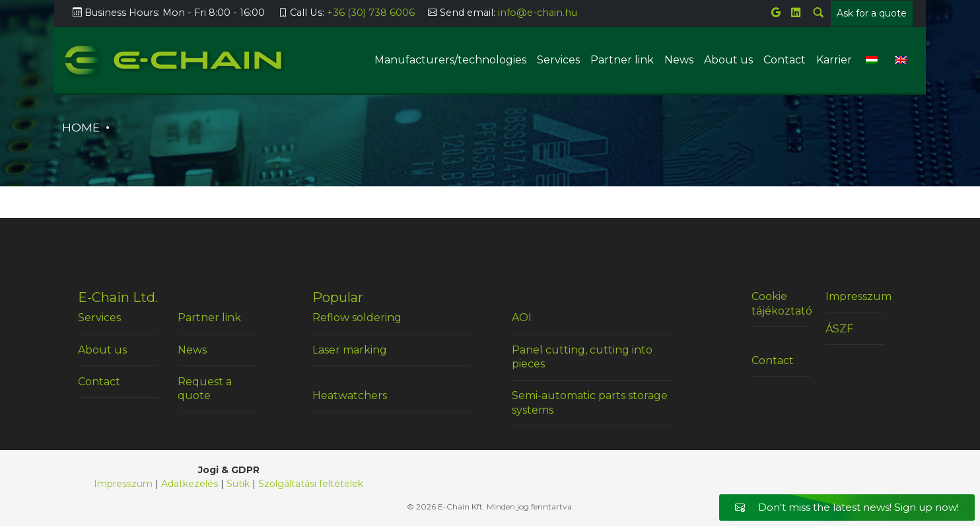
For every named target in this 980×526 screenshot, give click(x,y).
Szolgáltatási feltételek (311, 484)
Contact (785, 60)
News (679, 60)
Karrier (834, 60)
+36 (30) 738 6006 (371, 13)
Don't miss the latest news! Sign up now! (847, 507)
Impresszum (855, 296)
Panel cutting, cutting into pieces (582, 357)
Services (558, 60)
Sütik (238, 484)
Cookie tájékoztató (781, 304)
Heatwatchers (350, 395)
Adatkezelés (190, 484)
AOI (522, 318)
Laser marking (350, 350)
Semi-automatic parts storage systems (590, 403)
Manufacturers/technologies (450, 60)
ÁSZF (839, 329)
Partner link (622, 60)
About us (728, 60)
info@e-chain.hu (538, 13)
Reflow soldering (357, 318)
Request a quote (205, 389)
